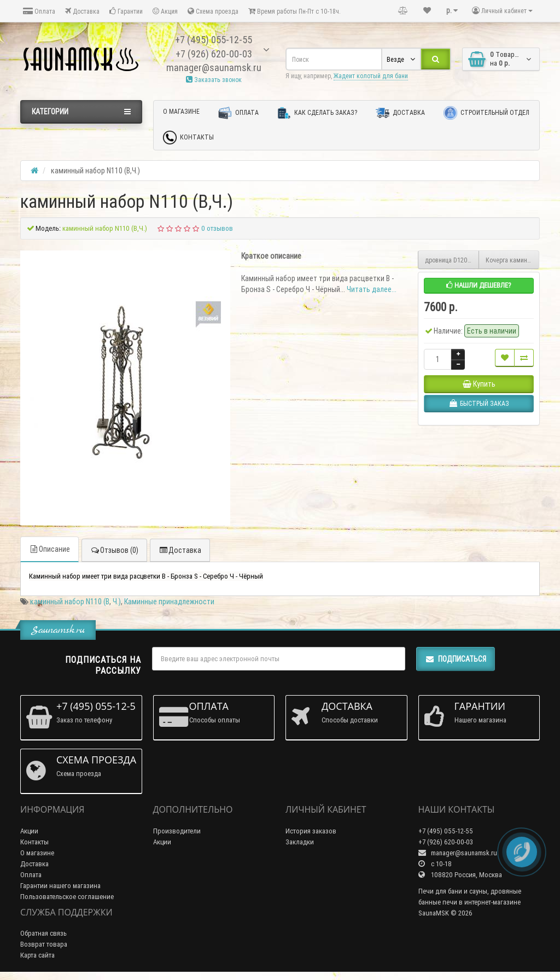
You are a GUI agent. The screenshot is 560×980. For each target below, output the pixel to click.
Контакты (188, 138)
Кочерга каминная (511, 260)
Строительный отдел (486, 113)
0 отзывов (217, 228)
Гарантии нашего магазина (60, 886)
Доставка (82, 11)
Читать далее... (372, 289)
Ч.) (117, 602)
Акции (29, 831)
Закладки (300, 842)
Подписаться (456, 659)
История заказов (311, 831)
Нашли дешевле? (479, 285)
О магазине (181, 111)
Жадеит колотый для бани (371, 76)
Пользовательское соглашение (67, 897)
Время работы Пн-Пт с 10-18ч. (294, 11)
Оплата (39, 11)
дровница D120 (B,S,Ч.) (452, 260)
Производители (177, 831)
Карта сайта (37, 955)
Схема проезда (213, 11)
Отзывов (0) (114, 550)
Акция (165, 11)
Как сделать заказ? (317, 113)
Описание (49, 549)
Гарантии (126, 11)
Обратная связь (43, 933)
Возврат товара (44, 944)
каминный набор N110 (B (70, 602)
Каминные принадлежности (169, 602)
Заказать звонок (214, 80)
